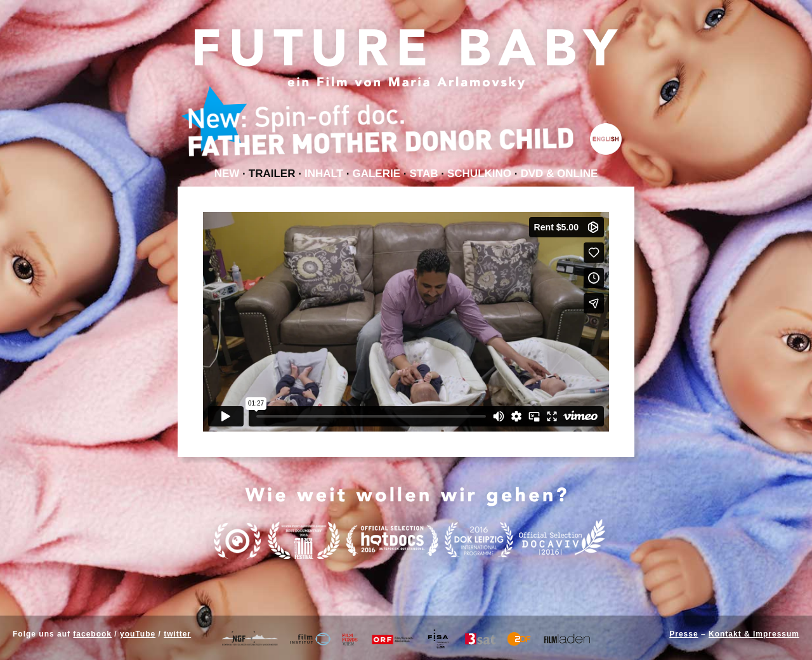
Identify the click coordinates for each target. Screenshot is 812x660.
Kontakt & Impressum (754, 634)
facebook (92, 634)
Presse (684, 634)
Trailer (272, 174)
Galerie (376, 174)
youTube (138, 634)
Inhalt (324, 174)
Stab (423, 174)
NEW (227, 174)
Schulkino (479, 174)
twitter (177, 634)
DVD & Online (560, 174)
